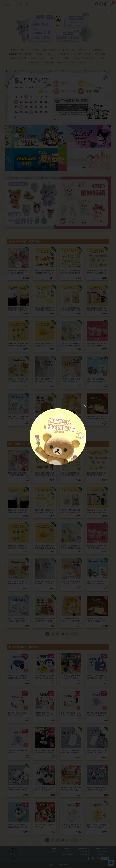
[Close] (85, 405)
